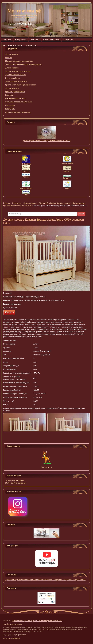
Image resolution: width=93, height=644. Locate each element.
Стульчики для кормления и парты (19, 102)
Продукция (21, 40)
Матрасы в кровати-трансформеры (19, 61)
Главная (7, 40)
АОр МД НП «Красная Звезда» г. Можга (54, 203)
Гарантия (68, 40)
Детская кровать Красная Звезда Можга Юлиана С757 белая (47, 141)
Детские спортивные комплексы (18, 112)
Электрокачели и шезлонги (16, 81)
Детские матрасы (12, 68)
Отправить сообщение (15, 29)
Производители (51, 40)
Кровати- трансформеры (15, 92)
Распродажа (10, 109)
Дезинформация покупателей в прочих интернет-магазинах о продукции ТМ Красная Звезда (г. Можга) (46, 580)
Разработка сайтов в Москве (13, 624)
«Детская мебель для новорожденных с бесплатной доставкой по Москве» (37, 621)
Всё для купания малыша (15, 98)
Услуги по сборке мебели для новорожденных (23, 64)
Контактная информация (11, 638)
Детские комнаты (12, 88)
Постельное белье (13, 78)
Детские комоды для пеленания (18, 71)
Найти (81, 214)
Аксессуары (10, 105)
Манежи (8, 58)
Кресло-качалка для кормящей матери (21, 85)
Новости (35, 40)
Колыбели (9, 95)
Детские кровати (12, 54)
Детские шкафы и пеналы (15, 75)
